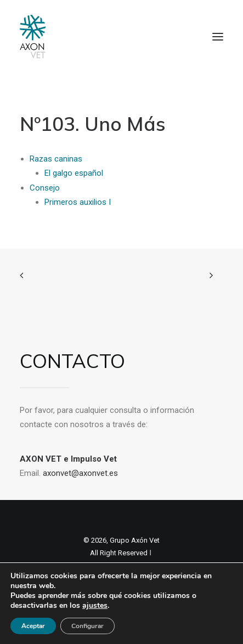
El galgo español (74, 173)
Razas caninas (56, 159)
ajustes (95, 606)
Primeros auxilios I (78, 202)
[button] (218, 37)
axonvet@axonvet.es (80, 473)
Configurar (87, 626)
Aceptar (33, 626)
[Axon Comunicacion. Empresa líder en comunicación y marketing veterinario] (33, 37)
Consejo (45, 188)
